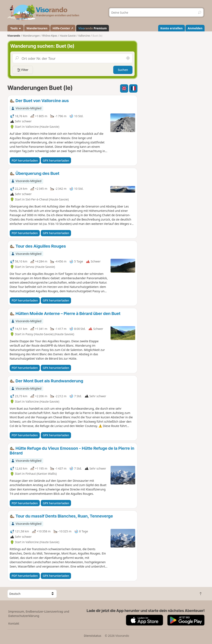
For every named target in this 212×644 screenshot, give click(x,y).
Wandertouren (37, 28)
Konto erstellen (172, 28)
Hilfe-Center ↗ (63, 28)
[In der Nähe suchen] (128, 58)
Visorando (14, 36)
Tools (15, 28)
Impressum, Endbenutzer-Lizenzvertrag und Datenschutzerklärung (39, 614)
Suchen (123, 70)
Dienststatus (93, 636)
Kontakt (14, 623)
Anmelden (195, 28)
